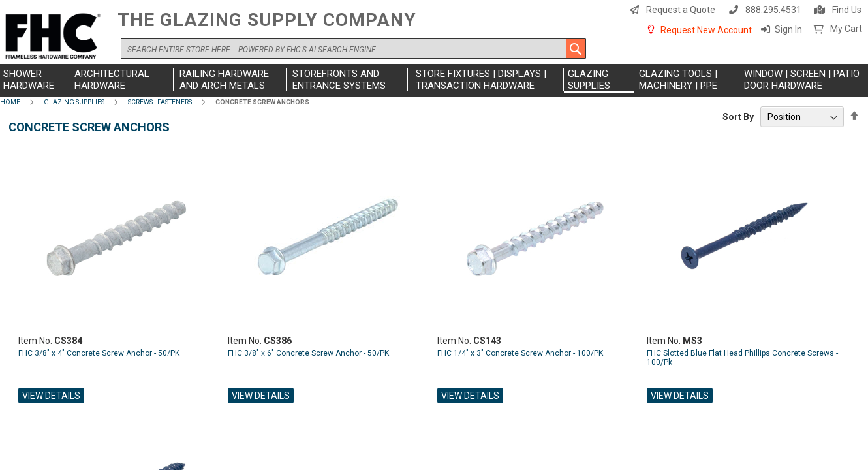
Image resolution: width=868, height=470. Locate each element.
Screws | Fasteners (160, 102)
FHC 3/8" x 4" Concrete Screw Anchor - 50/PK (99, 353)
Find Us (847, 10)
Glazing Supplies (74, 102)
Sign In (788, 29)
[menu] (434, 80)
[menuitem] (35, 80)
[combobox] (353, 48)
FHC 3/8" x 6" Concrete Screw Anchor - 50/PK (308, 353)
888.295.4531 (773, 10)
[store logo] (55, 37)
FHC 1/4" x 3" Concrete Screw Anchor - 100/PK (520, 353)
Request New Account (706, 30)
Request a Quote (681, 10)
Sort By (738, 117)
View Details (51, 396)
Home (10, 102)
